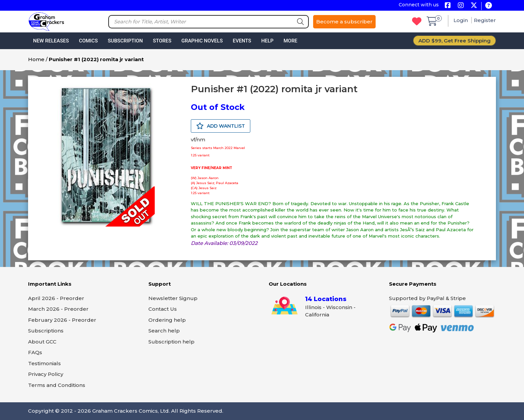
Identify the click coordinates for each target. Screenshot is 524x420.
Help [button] (268, 41)
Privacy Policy (46, 374)
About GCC (42, 342)
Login (461, 20)
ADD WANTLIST (221, 126)
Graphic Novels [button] (202, 41)
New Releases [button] (51, 41)
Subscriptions (46, 331)
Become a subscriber (344, 22)
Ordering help (167, 320)
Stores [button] (162, 41)
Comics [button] (88, 41)
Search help (164, 331)
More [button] (290, 41)
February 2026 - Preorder (62, 320)
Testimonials (44, 363)
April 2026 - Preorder (56, 298)
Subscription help (171, 342)
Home (36, 59)
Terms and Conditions (57, 385)
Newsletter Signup (173, 298)
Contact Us (163, 309)
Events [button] (242, 41)
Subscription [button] (125, 41)
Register (485, 20)
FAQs (35, 352)
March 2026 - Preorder (58, 309)
